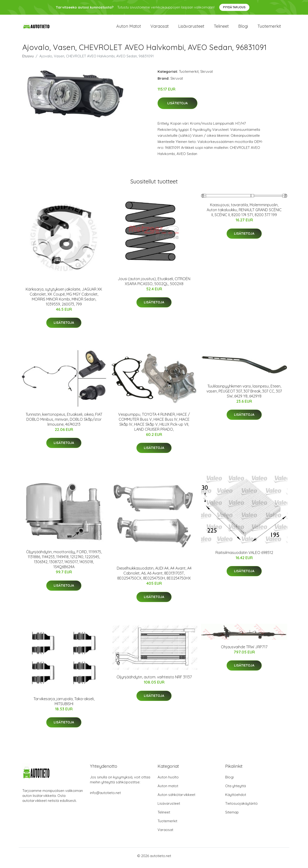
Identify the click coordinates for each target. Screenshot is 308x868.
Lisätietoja (177, 107)
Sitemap (232, 816)
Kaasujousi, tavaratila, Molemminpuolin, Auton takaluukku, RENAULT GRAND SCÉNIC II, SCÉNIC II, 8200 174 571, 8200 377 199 (244, 214)
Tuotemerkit (269, 28)
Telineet (221, 28)
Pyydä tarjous (234, 7)
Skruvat (207, 75)
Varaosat (160, 28)
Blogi (243, 28)
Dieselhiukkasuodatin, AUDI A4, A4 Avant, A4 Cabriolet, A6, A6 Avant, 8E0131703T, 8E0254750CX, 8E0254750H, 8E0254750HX (154, 577)
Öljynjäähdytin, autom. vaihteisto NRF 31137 (154, 681)
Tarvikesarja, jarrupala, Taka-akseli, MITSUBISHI (64, 705)
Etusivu (28, 60)
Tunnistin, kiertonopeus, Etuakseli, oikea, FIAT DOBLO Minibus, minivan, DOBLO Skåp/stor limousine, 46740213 (64, 423)
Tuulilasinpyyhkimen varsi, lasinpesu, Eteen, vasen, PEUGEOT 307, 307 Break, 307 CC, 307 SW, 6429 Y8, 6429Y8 (244, 395)
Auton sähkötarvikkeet (176, 799)
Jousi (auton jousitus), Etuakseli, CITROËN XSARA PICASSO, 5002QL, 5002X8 (154, 285)
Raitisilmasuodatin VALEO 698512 (244, 557)
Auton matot (129, 28)
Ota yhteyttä (236, 790)
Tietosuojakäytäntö (241, 807)
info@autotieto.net (105, 797)
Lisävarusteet (191, 28)
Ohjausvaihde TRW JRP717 (244, 651)
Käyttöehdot (236, 799)
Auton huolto (168, 781)
